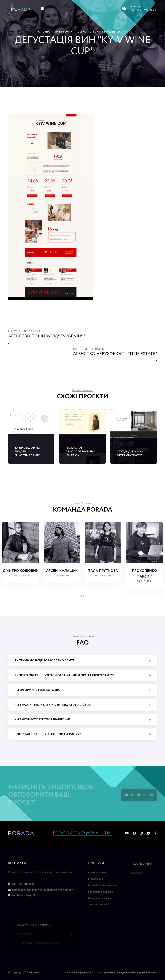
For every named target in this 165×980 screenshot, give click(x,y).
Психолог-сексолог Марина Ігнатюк (80, 452)
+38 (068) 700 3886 (143, 10)
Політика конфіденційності (80, 972)
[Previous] (47, 340)
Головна (43, 32)
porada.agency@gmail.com (82, 833)
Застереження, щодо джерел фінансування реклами (128, 972)
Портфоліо (64, 32)
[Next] (115, 354)
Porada (35, 972)
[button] (81, 596)
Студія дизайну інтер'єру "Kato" (130, 454)
